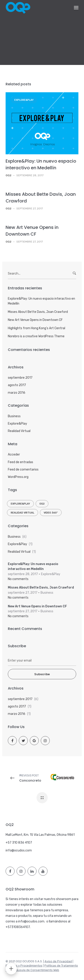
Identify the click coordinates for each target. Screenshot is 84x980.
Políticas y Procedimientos (24, 966)
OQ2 (42, 504)
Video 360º (51, 513)
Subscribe (42, 674)
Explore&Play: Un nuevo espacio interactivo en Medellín (41, 301)
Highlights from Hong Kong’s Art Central (37, 328)
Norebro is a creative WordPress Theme (36, 336)
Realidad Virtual (19, 431)
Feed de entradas (20, 462)
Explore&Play (24, 100)
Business (14, 416)
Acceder (14, 455)
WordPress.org (18, 477)
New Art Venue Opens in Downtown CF (35, 320)
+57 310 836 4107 (19, 843)
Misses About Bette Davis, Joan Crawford (38, 312)
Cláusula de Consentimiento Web (36, 970)
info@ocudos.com (19, 850)
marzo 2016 (17, 393)
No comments (18, 579)
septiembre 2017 (20, 378)
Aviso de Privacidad (58, 961)
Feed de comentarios (23, 470)
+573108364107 (18, 927)
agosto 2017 (17, 385)
